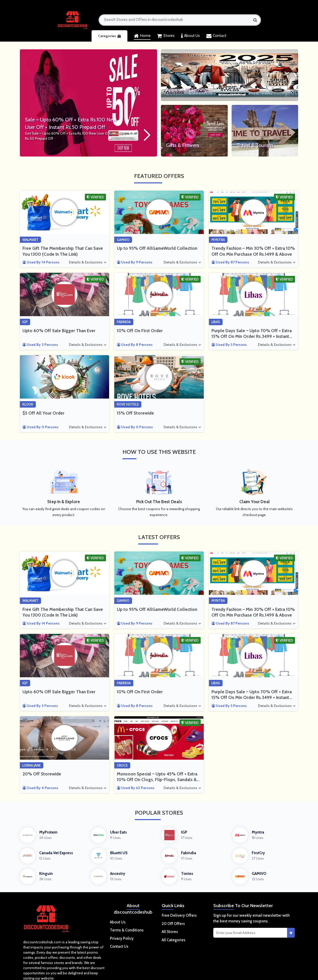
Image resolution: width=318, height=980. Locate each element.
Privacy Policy (122, 938)
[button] (147, 135)
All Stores (170, 932)
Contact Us (119, 946)
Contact (216, 36)
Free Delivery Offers (179, 915)
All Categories (174, 940)
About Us (190, 36)
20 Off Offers (173, 924)
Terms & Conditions (127, 930)
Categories (109, 36)
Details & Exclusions (86, 262)
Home (142, 36)
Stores (166, 36)
